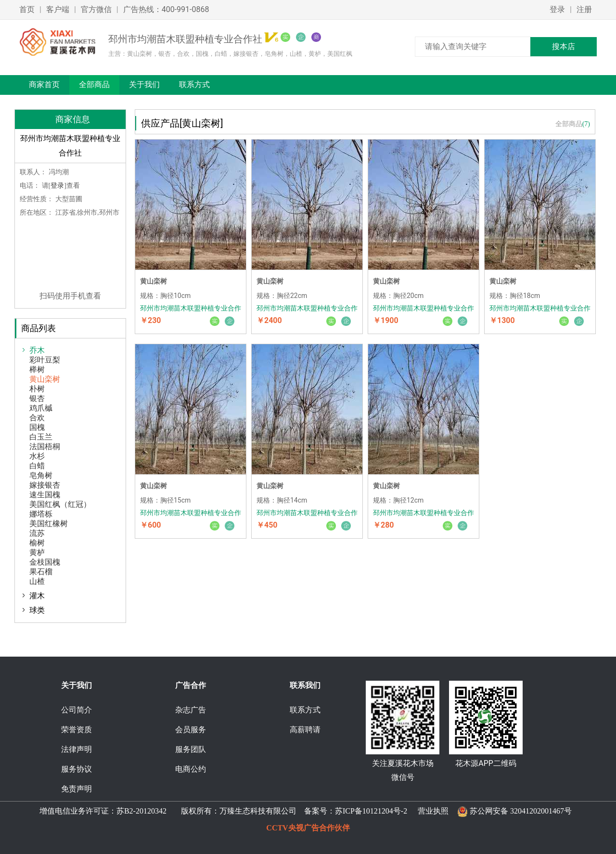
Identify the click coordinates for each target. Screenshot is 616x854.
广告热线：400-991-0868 (166, 9)
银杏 (37, 398)
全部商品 (94, 84)
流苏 (37, 533)
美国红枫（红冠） (60, 504)
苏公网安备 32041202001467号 (521, 811)
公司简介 (77, 710)
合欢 (37, 418)
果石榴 (41, 572)
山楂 (37, 581)
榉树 (37, 369)
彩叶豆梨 (45, 360)
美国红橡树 (49, 524)
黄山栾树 (45, 379)
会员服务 (191, 730)
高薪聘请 (305, 730)
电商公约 (191, 769)
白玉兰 (41, 437)
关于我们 (144, 84)
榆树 (37, 543)
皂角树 (41, 475)
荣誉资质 (77, 730)
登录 (557, 9)
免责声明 (77, 789)
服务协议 (77, 769)
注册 (584, 9)
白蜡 (37, 466)
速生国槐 (45, 495)
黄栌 (37, 552)
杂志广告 (191, 710)
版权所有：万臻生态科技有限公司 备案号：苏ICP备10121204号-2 (292, 811)
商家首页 (44, 84)
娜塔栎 (41, 514)
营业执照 (433, 811)
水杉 (37, 456)
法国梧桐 (45, 446)
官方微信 (96, 9)
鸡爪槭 (41, 408)
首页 (27, 9)
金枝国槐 (45, 562)
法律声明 (77, 749)
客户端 (58, 9)
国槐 (37, 427)
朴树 (37, 389)
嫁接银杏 (45, 485)
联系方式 (194, 84)
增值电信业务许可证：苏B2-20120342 (104, 811)
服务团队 (191, 749)
